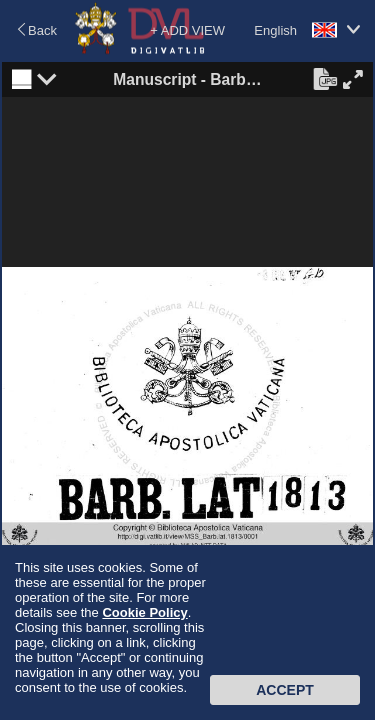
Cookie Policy (144, 612)
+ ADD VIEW (187, 30)
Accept (285, 690)
